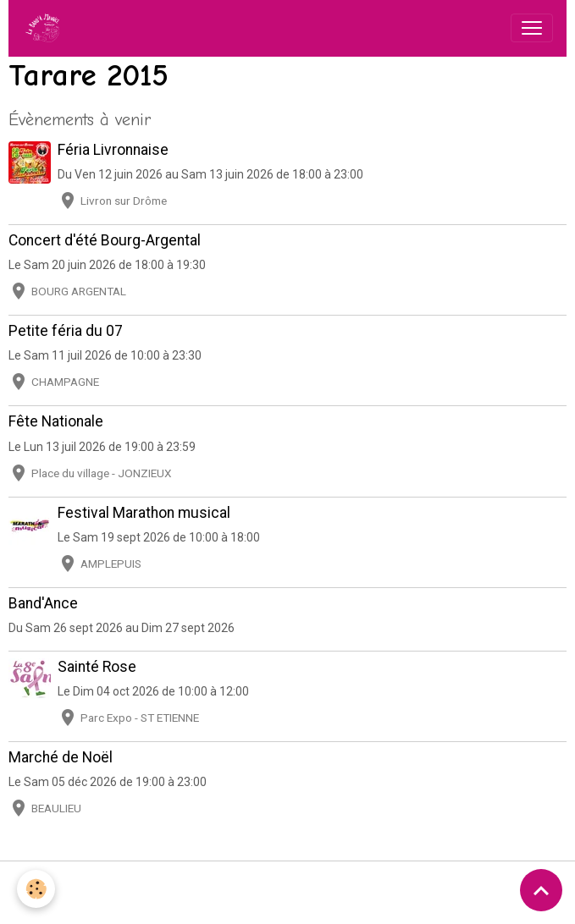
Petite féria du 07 (66, 331)
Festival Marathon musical (144, 513)
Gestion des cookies (516, 892)
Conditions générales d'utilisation (202, 883)
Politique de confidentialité (376, 883)
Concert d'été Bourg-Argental (105, 240)
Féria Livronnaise (113, 150)
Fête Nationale (56, 421)
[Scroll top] (541, 890)
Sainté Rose (97, 667)
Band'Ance (43, 603)
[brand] (46, 28)
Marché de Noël (61, 757)
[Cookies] (36, 889)
